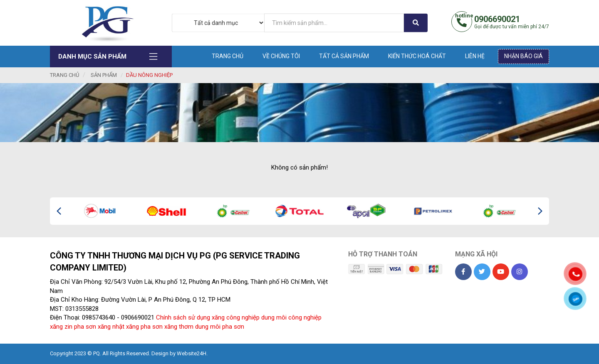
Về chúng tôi (281, 56)
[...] (334, 23)
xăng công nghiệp (236, 317)
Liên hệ (475, 56)
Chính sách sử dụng (183, 317)
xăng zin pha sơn (73, 327)
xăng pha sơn (144, 327)
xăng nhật (111, 327)
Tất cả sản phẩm (344, 56)
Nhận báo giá (524, 56)
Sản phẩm (104, 75)
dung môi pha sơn (220, 327)
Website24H (192, 353)
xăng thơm (179, 327)
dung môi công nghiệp (291, 317)
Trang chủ (228, 56)
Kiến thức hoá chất (417, 56)
